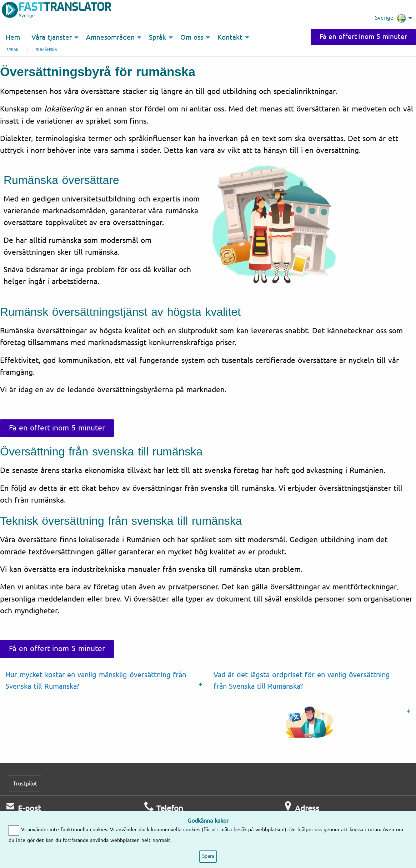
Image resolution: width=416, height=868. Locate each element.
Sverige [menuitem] (390, 18)
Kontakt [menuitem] (230, 38)
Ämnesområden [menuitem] (110, 38)
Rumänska (46, 50)
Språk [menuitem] (157, 38)
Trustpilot (25, 784)
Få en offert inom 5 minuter (363, 37)
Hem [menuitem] (13, 38)
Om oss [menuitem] (192, 38)
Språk (12, 50)
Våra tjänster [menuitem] (52, 38)
